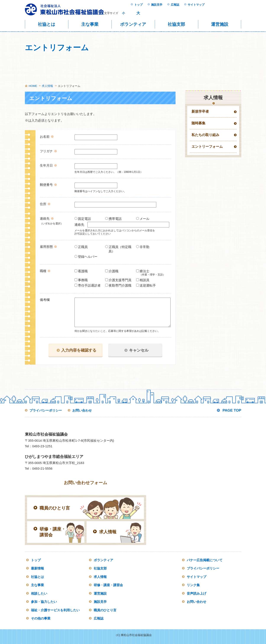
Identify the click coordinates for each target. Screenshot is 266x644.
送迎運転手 (148, 285)
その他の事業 (41, 618)
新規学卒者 (200, 111)
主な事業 (90, 24)
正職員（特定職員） (120, 249)
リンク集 (193, 585)
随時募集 (198, 123)
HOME (33, 86)
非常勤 (144, 247)
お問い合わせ (82, 410)
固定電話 (84, 219)
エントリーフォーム (207, 147)
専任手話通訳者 (89, 285)
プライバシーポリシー (46, 410)
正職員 (83, 247)
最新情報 (37, 568)
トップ (138, 5)
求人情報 (47, 86)
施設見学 (157, 5)
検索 (199, 13)
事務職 (83, 280)
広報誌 (175, 5)
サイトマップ (196, 5)
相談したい (39, 593)
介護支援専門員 (120, 280)
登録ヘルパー (88, 257)
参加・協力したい (44, 602)
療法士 (153, 273)
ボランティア (133, 24)
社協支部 (176, 24)
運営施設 (220, 24)
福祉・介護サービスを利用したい (55, 610)
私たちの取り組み (205, 135)
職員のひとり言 (105, 610)
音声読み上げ (197, 593)
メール (144, 219)
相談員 (144, 280)
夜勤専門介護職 (120, 285)
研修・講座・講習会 (108, 585)
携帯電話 (115, 219)
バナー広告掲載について (205, 560)
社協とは (47, 24)
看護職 (83, 271)
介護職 (113, 271)
